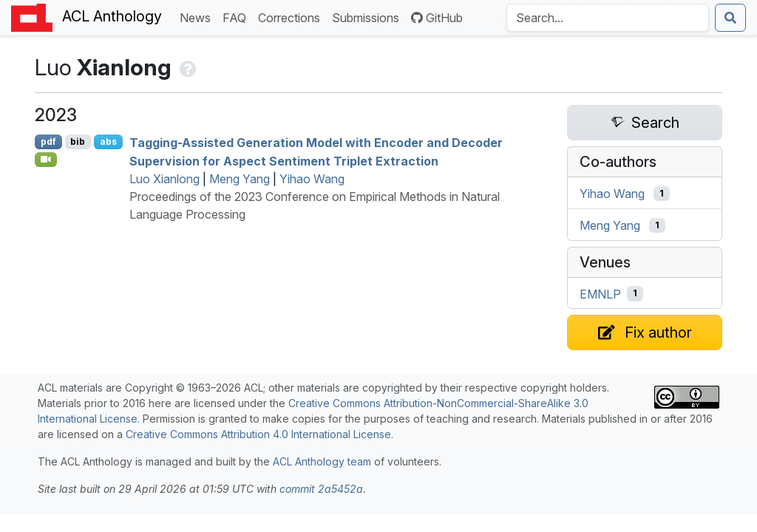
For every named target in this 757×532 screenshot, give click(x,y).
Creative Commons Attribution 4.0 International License (258, 434)
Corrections (292, 17)
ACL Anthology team (322, 461)
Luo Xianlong (164, 179)
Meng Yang (240, 179)
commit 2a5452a (321, 489)
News (198, 17)
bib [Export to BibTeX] (78, 141)
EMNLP (600, 293)
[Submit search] (730, 18)
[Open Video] (46, 160)
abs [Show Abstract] (108, 141)
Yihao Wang (312, 179)
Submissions (369, 17)
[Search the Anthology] (608, 18)
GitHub (437, 18)
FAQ (237, 17)
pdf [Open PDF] (48, 141)
